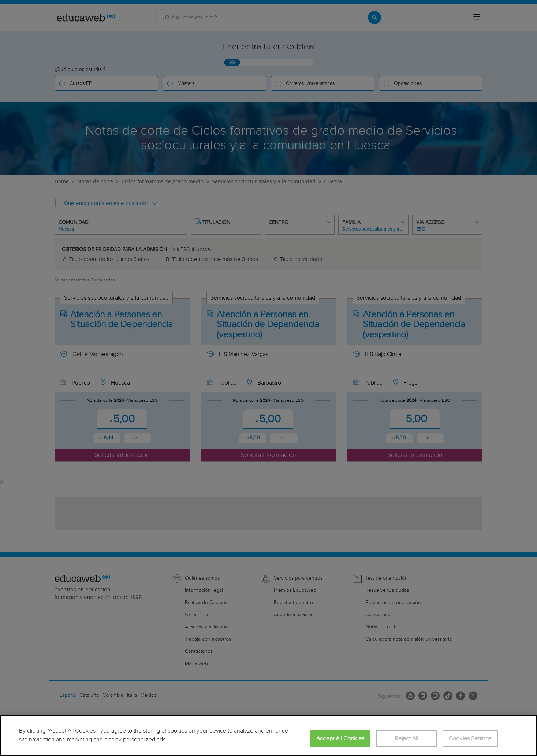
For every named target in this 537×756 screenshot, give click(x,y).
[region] (268, 736)
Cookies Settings (470, 739)
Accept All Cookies (340, 739)
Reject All (407, 739)
